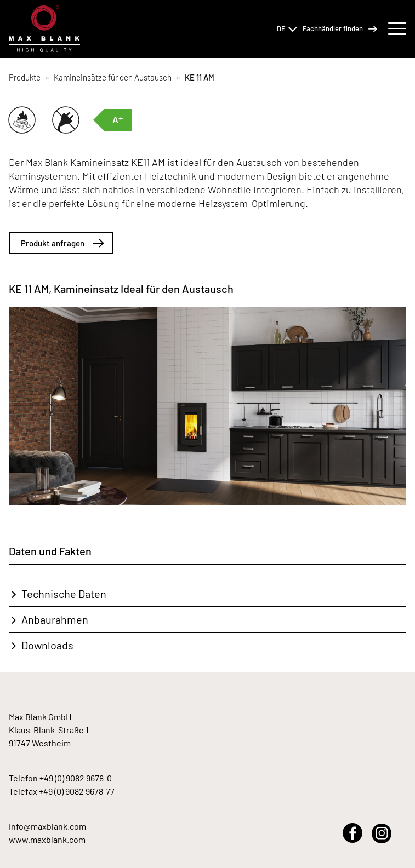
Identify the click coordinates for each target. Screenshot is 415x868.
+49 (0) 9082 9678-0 (76, 778)
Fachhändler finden (340, 29)
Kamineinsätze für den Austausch (113, 77)
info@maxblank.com (47, 826)
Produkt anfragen (62, 243)
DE (287, 28)
